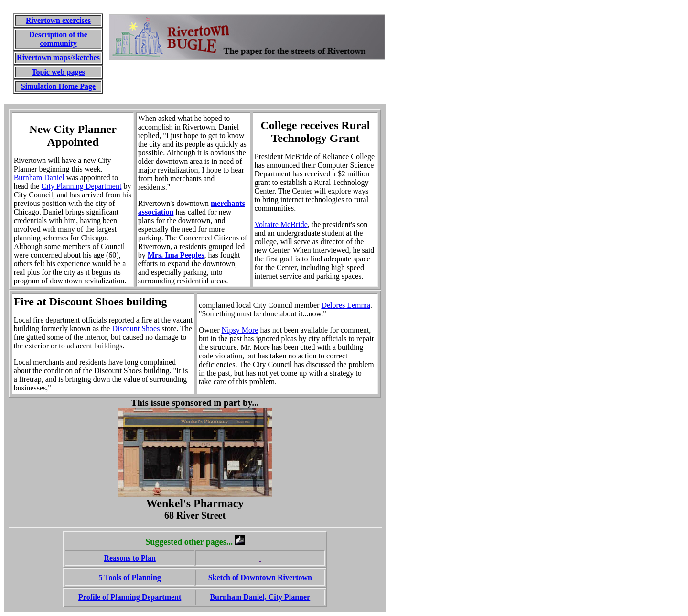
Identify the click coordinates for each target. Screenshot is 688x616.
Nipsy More (240, 330)
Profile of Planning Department (130, 597)
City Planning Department (81, 186)
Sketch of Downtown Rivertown (260, 578)
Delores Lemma (346, 305)
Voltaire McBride (281, 224)
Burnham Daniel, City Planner (260, 597)
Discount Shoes (136, 329)
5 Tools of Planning (130, 578)
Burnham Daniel (39, 178)
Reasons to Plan (129, 558)
